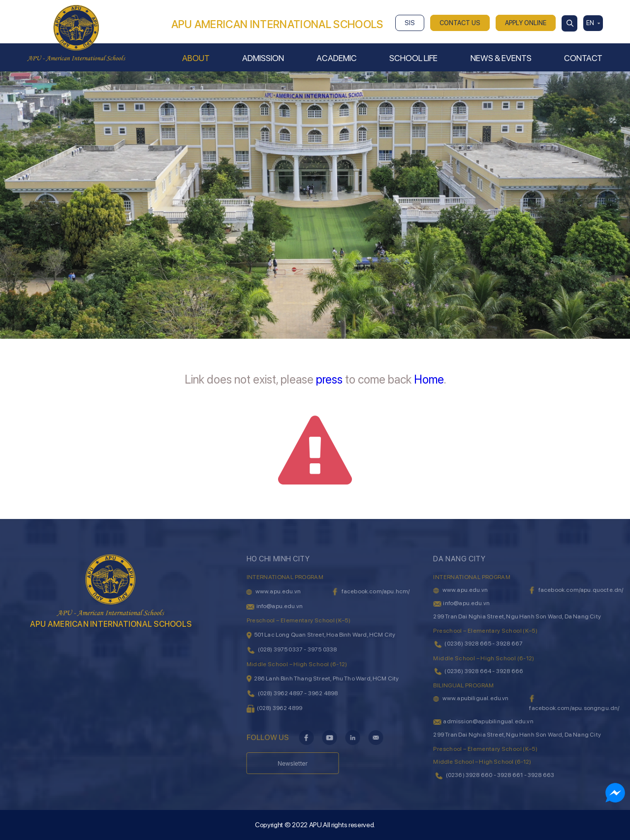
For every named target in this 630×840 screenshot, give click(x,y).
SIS (410, 23)
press (329, 379)
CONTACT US (460, 23)
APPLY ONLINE (526, 23)
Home (429, 379)
